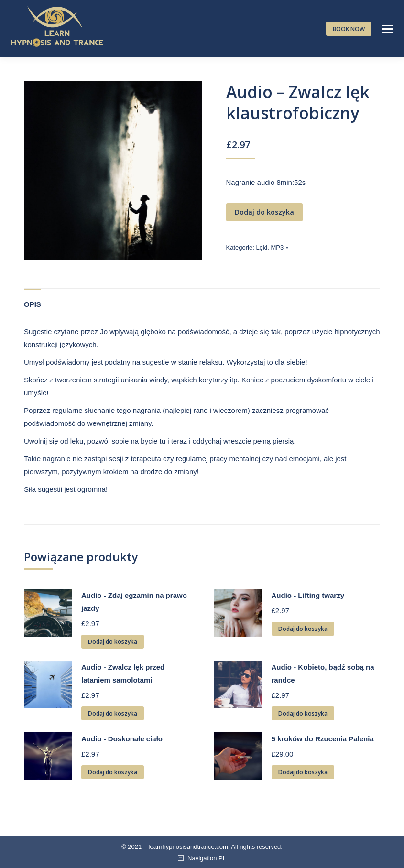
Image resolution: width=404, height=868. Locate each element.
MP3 (277, 247)
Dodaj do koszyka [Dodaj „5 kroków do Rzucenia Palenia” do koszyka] (303, 772)
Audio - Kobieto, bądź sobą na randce (323, 673)
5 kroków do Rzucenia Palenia (323, 739)
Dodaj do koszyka (264, 212)
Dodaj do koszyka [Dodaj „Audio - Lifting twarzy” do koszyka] (303, 629)
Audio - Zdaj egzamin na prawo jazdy (134, 602)
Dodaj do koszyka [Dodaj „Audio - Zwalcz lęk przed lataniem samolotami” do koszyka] (113, 713)
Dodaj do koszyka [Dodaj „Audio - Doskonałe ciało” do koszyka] (113, 772)
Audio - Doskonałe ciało (122, 739)
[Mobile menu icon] (388, 29)
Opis (33, 304)
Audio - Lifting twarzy (308, 595)
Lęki (262, 247)
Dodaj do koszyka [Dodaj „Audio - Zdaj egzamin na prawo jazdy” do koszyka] (113, 642)
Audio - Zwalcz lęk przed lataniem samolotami (123, 673)
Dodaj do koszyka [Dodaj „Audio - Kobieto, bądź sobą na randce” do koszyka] (303, 713)
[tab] (33, 299)
